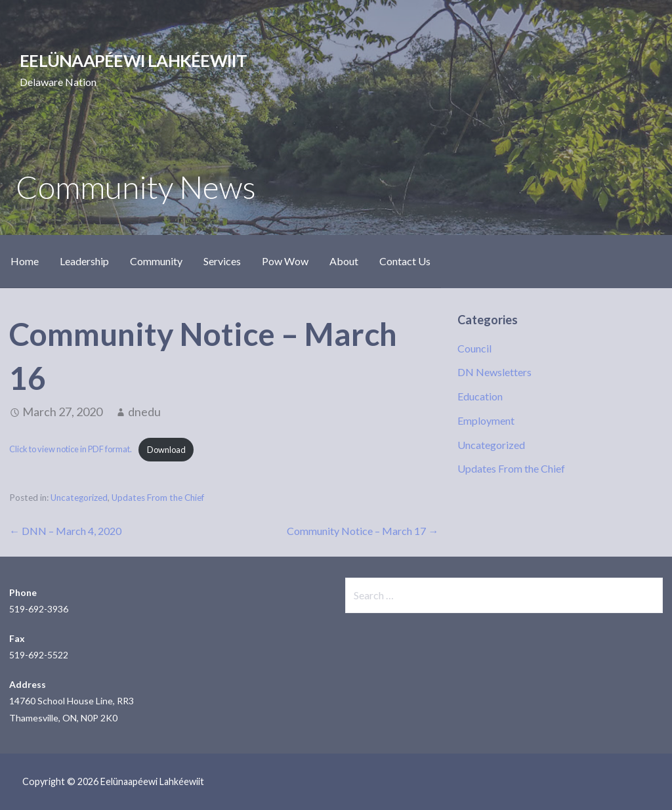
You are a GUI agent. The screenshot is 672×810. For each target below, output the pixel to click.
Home (25, 261)
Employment (486, 420)
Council (474, 348)
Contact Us (405, 261)
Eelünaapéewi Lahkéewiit (133, 60)
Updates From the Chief (158, 498)
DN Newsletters (494, 372)
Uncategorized (79, 498)
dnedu (144, 412)
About (344, 261)
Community (156, 261)
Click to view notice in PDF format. (71, 450)
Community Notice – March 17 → (363, 531)
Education (480, 396)
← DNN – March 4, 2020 (65, 531)
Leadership (84, 261)
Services (222, 261)
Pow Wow (285, 261)
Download (166, 450)
